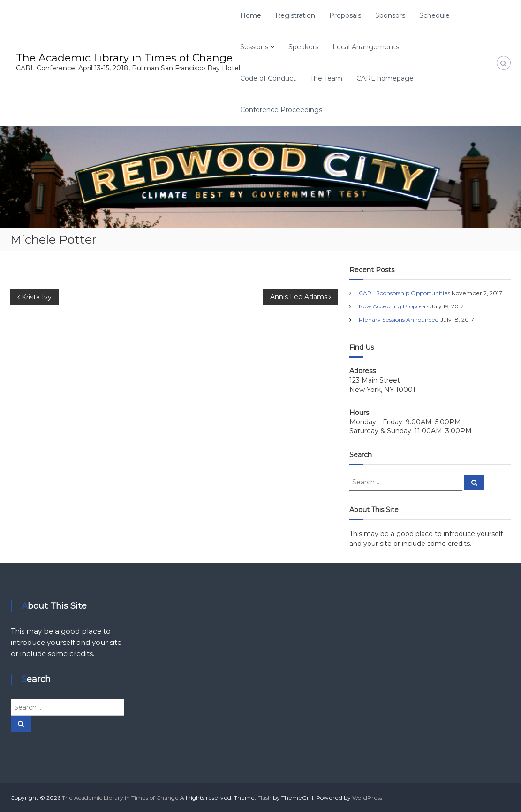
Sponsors (390, 15)
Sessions (254, 47)
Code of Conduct (268, 78)
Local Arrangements (366, 47)
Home (251, 15)
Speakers (303, 47)
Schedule (434, 15)
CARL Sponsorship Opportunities (404, 293)
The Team (326, 78)
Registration (295, 15)
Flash (264, 798)
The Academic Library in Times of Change (124, 58)
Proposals (345, 15)
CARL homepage (385, 78)
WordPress (367, 798)
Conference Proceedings (281, 110)
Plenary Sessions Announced (399, 319)
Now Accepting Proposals (394, 306)
